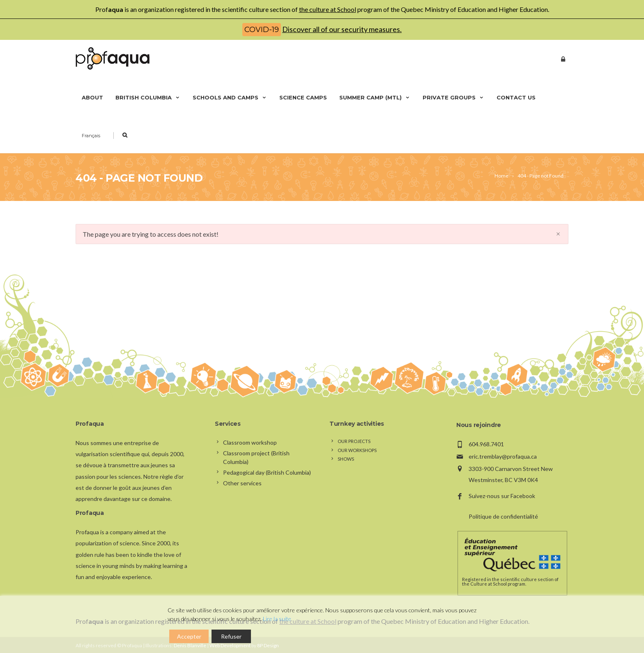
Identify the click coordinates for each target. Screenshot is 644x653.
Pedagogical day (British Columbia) (267, 472)
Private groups (453, 97)
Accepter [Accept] (189, 636)
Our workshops (357, 450)
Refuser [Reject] (231, 636)
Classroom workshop (250, 442)
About (92, 97)
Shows (346, 459)
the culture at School (328, 9)
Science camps (303, 97)
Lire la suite (277, 619)
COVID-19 (262, 30)
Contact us (516, 97)
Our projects (354, 441)
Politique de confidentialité (503, 516)
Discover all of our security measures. (342, 29)
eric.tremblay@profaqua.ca (503, 456)
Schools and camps (230, 97)
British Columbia (148, 97)
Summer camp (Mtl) (375, 97)
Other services (242, 483)
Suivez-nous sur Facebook (502, 496)
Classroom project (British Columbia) (256, 457)
